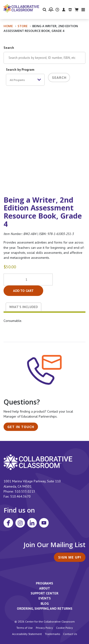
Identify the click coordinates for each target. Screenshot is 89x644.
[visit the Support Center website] (57, 9)
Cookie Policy (64, 628)
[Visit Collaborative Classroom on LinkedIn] (32, 523)
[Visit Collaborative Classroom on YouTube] (44, 523)
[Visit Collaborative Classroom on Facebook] (8, 523)
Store (23, 26)
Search (9, 48)
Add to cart (23, 291)
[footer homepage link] (38, 462)
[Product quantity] (28, 280)
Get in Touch (21, 427)
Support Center (44, 593)
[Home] (21, 8)
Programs (44, 583)
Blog (45, 604)
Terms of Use (25, 628)
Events (45, 598)
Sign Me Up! (70, 557)
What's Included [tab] (23, 307)
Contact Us (70, 634)
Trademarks (52, 634)
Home (8, 26)
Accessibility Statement (27, 634)
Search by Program (20, 70)
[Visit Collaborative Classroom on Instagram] (20, 523)
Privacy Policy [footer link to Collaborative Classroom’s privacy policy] (44, 628)
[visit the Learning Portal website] (51, 10)
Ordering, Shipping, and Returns (45, 609)
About (45, 588)
